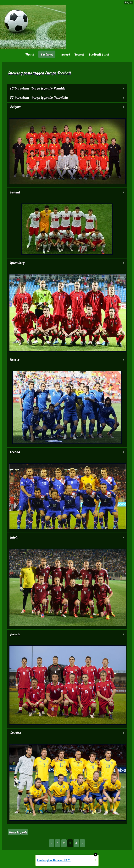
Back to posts (18, 832)
